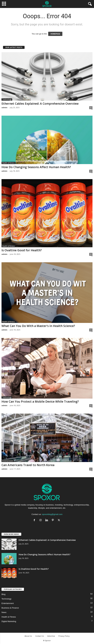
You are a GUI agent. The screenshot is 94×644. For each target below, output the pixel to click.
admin (4, 107)
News (4, 612)
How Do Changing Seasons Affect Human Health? (36, 167)
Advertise (51, 636)
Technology (7, 99)
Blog (3, 594)
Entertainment (8, 461)
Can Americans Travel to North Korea (28, 465)
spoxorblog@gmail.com (52, 514)
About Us (28, 636)
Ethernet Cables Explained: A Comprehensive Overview (40, 104)
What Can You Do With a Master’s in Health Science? (38, 326)
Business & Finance (10, 608)
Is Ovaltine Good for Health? (22, 250)
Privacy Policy (64, 636)
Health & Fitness (9, 163)
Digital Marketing (9, 621)
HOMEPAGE (55, 34)
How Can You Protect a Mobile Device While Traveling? (40, 402)
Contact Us (40, 636)
